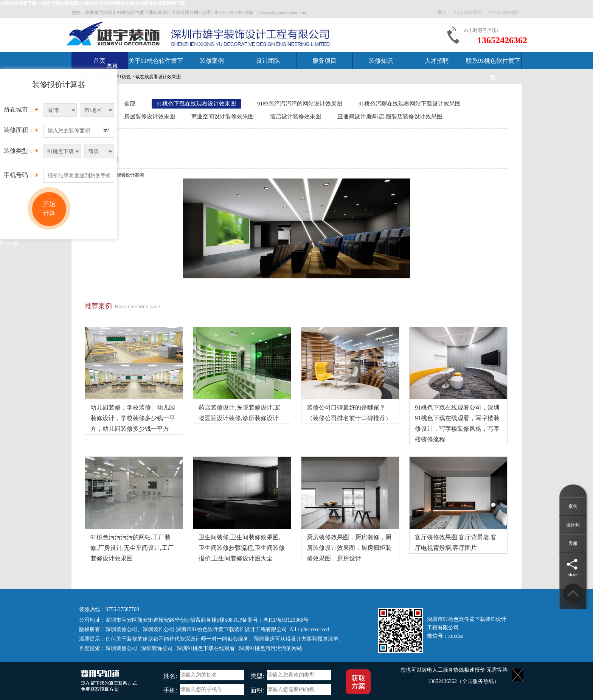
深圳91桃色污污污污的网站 (270, 648)
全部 (130, 104)
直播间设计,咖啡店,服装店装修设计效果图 (390, 116)
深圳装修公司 (121, 629)
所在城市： (21, 112)
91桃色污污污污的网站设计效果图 (300, 104)
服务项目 (324, 61)
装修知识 (381, 61)
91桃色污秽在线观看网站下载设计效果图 (410, 104)
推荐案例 (98, 306)
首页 (99, 61)
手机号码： (21, 177)
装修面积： (21, 132)
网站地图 (9, 243)
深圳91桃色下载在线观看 (206, 648)
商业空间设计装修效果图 (223, 116)
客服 (573, 543)
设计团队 (268, 61)
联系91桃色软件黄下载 (493, 69)
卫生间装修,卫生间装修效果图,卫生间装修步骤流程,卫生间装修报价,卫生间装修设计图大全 (242, 548)
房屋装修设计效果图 (150, 116)
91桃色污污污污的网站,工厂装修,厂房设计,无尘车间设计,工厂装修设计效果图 (132, 548)
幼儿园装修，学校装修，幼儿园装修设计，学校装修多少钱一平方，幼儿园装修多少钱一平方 (133, 418)
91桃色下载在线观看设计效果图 (149, 77)
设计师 (573, 525)
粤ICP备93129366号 (286, 620)
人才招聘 (437, 61)
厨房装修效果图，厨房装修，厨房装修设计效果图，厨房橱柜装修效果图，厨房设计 (349, 548)
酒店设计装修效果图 (296, 116)
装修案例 (212, 61)
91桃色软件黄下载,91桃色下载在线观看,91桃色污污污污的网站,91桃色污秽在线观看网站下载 (92, 3)
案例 (573, 506)
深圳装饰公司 (158, 629)
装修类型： (21, 153)
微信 (443, 12)
